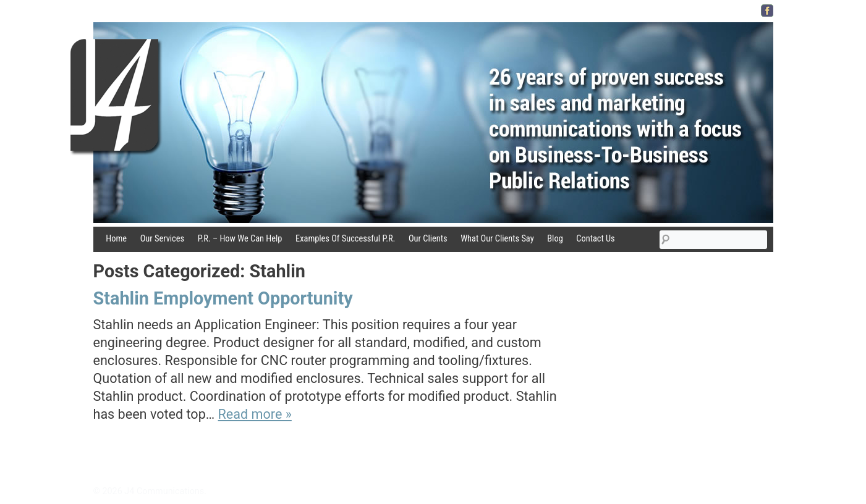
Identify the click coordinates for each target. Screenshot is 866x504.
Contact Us (595, 239)
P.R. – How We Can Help (240, 239)
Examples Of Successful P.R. (345, 239)
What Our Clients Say (497, 239)
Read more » (255, 414)
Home (116, 239)
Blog (555, 239)
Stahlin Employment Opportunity (223, 298)
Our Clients (428, 239)
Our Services (162, 239)
